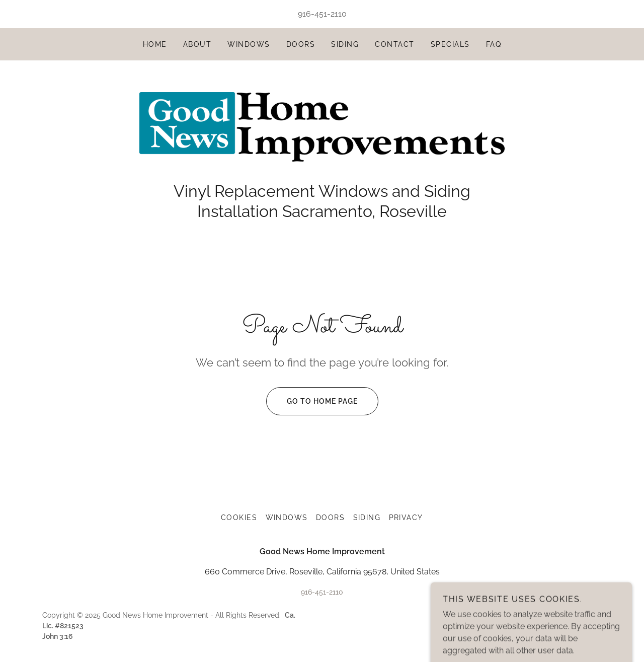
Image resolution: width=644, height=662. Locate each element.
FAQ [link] (494, 44)
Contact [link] (395, 44)
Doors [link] (301, 44)
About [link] (197, 44)
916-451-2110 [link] (322, 14)
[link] (322, 126)
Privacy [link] (406, 518)
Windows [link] (249, 44)
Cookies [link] (239, 518)
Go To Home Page (312, 401)
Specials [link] (450, 44)
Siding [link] (345, 44)
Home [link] (155, 44)
